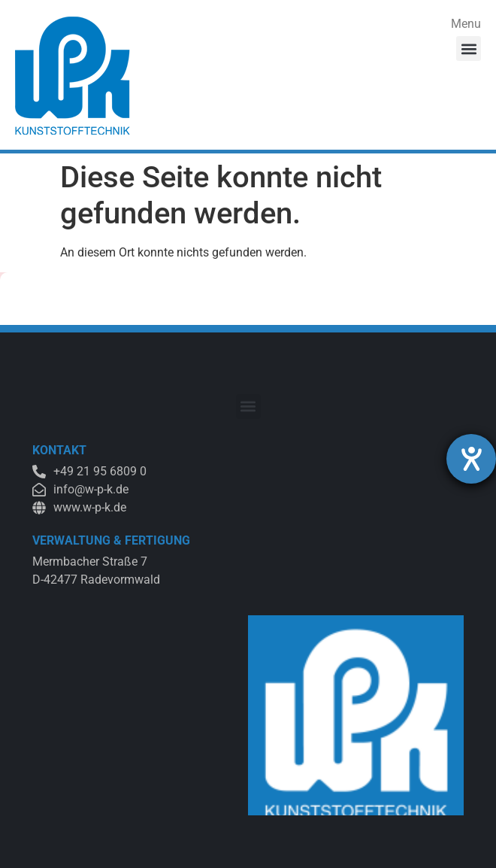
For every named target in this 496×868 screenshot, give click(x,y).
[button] (469, 49)
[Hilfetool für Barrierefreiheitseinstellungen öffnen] (471, 459)
